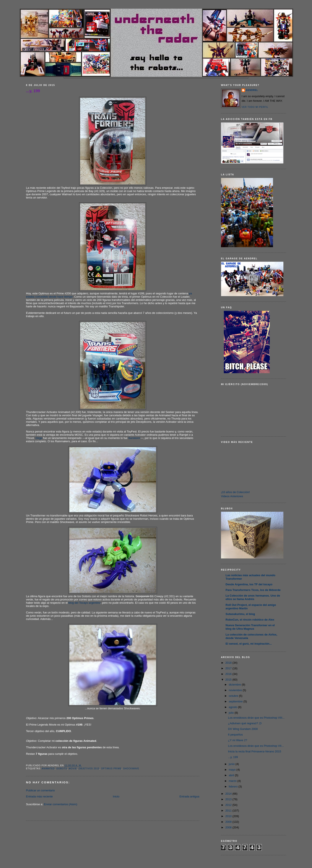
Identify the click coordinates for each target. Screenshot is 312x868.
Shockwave (131, 769)
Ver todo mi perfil (255, 107)
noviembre (236, 690)
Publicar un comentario (40, 790)
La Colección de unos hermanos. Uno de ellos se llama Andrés (253, 597)
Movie (73, 769)
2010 (229, 816)
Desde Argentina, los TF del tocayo (249, 584)
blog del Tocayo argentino (84, 603)
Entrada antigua (189, 796)
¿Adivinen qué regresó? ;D (245, 723)
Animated (48, 769)
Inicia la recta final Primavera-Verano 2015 (254, 751)
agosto (233, 707)
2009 (229, 822)
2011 (229, 811)
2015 (229, 680)
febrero (234, 787)
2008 (229, 827)
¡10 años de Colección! (235, 492)
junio (232, 764)
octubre (234, 696)
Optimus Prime (111, 769)
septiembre (236, 701)
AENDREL (252, 90)
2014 (229, 794)
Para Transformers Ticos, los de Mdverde (253, 590)
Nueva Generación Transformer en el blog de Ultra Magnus (250, 627)
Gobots (62, 769)
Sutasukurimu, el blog (240, 614)
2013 (229, 799)
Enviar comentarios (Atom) (60, 804)
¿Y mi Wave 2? (237, 740)
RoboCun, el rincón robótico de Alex (250, 620)
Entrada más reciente (39, 796)
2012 (229, 805)
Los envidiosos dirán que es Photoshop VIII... (256, 718)
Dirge (39, 438)
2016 (229, 674)
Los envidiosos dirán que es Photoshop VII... (256, 746)
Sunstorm (134, 438)
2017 (229, 668)
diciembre (235, 685)
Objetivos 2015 (89, 769)
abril (232, 775)
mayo (233, 770)
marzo (233, 781)
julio (232, 713)
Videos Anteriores (232, 496)
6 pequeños (235, 735)
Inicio (116, 796)
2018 (229, 663)
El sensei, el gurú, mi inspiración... (249, 644)
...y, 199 (33, 91)
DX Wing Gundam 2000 (243, 729)
